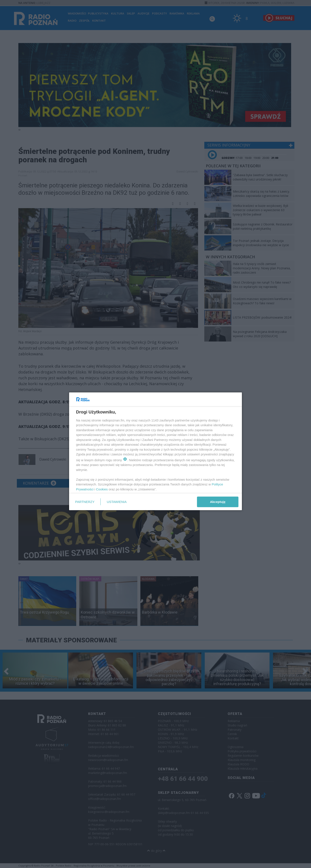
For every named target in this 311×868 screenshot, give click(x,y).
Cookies (102, 489)
